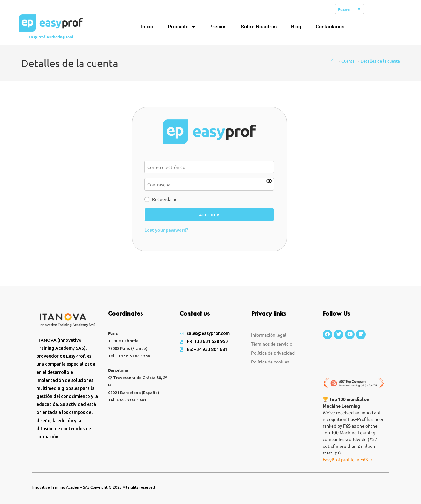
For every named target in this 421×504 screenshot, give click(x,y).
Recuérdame (165, 207)
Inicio (147, 27)
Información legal (269, 343)
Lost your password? (166, 237)
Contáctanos (330, 27)
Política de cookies (270, 370)
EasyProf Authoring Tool (51, 37)
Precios (218, 27)
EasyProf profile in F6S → (348, 467)
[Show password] (269, 189)
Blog (296, 27)
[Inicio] (333, 69)
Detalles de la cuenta (380, 69)
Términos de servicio (272, 352)
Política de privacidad (273, 361)
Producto (181, 27)
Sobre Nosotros (259, 27)
